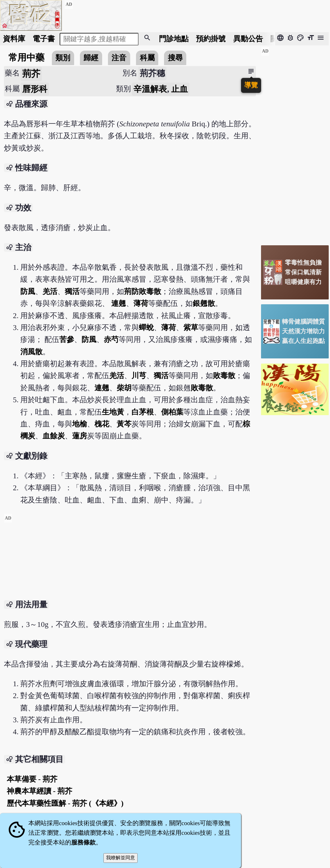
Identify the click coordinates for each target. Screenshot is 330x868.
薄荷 (141, 303)
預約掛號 (211, 39)
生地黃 (113, 412)
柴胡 (124, 388)
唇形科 (35, 89)
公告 (248, 39)
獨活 (72, 291)
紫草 (191, 327)
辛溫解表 (150, 89)
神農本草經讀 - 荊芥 (39, 791)
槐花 (102, 424)
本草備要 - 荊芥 (32, 779)
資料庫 (14, 39)
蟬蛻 (146, 327)
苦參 (67, 339)
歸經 (91, 58)
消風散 (31, 352)
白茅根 (143, 412)
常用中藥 (26, 58)
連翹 (119, 303)
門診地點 (174, 39)
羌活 (50, 291)
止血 (180, 89)
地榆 (80, 424)
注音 (119, 58)
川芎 (139, 375)
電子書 (44, 39)
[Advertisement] (130, 559)
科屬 (147, 58)
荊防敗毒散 (143, 291)
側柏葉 (172, 412)
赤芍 (111, 339)
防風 (28, 291)
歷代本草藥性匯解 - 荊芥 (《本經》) (65, 803)
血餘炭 (54, 436)
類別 (63, 58)
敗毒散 (224, 375)
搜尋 (175, 58)
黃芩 (124, 424)
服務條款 (83, 842)
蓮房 (80, 436)
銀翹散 (204, 303)
